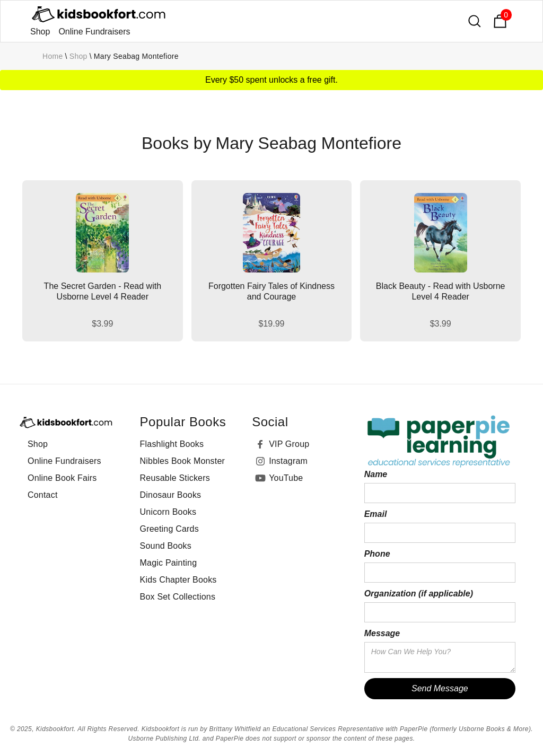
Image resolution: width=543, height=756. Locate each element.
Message (382, 633)
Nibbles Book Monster (183, 461)
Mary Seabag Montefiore (136, 56)
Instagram (288, 461)
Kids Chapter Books (178, 580)
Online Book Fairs (62, 478)
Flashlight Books (172, 444)
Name (376, 474)
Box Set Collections (178, 597)
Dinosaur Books (171, 495)
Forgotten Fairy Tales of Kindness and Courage (271, 291)
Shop (40, 32)
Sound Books (166, 546)
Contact (43, 495)
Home (53, 56)
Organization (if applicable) (419, 594)
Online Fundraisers (94, 32)
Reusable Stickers (175, 478)
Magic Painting (169, 563)
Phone (377, 554)
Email (376, 514)
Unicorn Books (168, 512)
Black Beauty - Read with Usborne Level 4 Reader (441, 291)
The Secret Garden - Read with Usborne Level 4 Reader (103, 291)
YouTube (286, 478)
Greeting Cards (169, 529)
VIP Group (289, 444)
